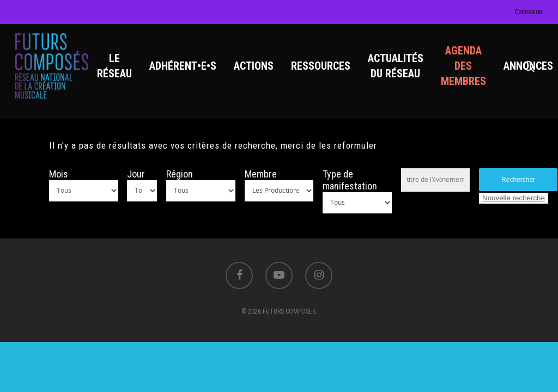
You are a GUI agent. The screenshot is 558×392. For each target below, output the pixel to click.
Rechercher (518, 180)
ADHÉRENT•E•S (183, 66)
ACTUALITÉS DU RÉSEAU (396, 66)
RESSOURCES (321, 66)
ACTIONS (254, 66)
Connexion (529, 12)
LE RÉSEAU (114, 66)
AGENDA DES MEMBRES (463, 66)
